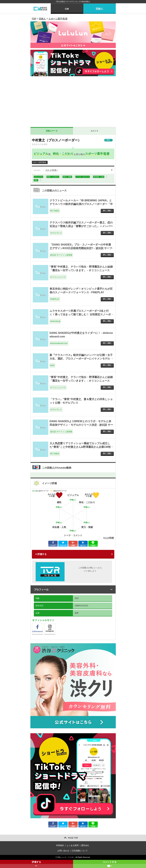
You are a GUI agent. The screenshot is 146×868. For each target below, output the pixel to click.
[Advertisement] (73, 102)
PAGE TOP (73, 838)
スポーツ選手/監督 (97, 154)
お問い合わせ (63, 851)
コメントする (110, 864)
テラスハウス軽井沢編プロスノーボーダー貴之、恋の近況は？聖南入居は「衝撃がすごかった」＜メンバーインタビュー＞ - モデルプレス (81, 226)
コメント (94, 131)
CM (67, 9)
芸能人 (99, 9)
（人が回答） (46, 170)
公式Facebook (43, 624)
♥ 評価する (41, 554)
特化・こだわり (63, 154)
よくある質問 (73, 845)
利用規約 (60, 845)
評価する (37, 864)
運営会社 (85, 845)
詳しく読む (107, 211)
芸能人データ (52, 131)
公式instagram (55, 624)
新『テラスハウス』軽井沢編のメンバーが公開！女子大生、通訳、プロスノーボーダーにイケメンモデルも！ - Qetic (81, 359)
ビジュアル (41, 154)
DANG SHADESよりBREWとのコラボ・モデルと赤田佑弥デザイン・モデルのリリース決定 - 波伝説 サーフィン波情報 (81, 425)
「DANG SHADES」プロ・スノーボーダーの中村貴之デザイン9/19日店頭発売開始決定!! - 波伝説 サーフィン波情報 (81, 248)
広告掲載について (80, 851)
